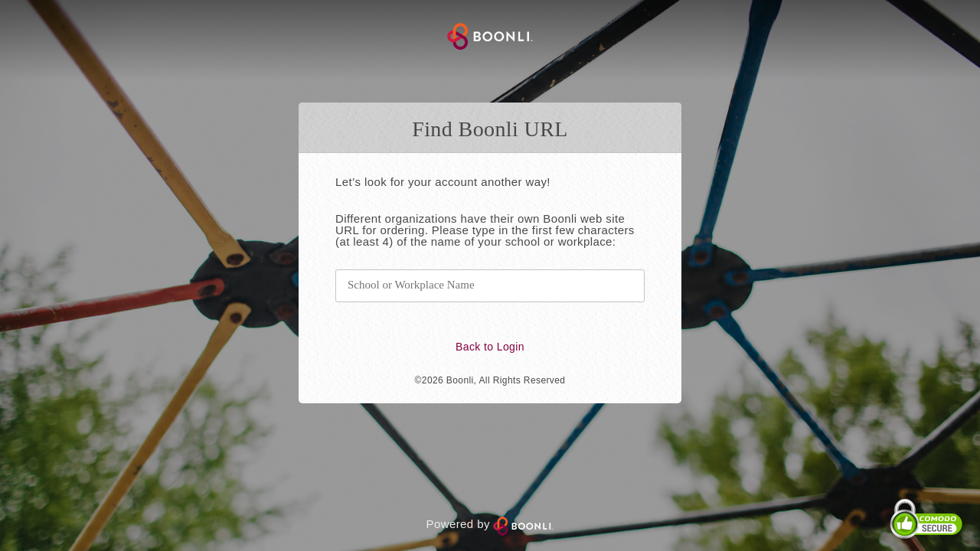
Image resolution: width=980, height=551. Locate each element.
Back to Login (490, 347)
